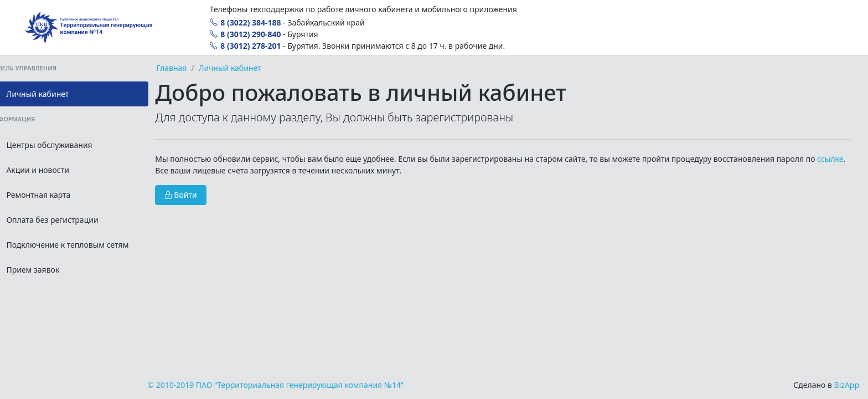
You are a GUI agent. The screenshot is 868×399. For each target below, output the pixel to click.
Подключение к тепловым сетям (88, 245)
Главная (210, 68)
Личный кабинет (58, 94)
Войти (219, 195)
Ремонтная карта (59, 195)
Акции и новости (58, 170)
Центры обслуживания (69, 145)
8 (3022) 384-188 (246, 22)
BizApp (847, 385)
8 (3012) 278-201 (246, 46)
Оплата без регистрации (73, 220)
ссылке (218, 170)
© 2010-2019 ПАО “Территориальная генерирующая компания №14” (314, 385)
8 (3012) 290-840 (246, 34)
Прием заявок (53, 270)
